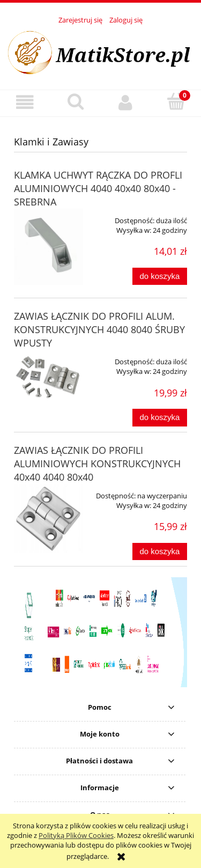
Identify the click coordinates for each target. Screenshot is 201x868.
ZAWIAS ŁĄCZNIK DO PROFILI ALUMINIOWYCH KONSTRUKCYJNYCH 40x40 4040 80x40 (97, 464)
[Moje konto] (126, 103)
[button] (25, 103)
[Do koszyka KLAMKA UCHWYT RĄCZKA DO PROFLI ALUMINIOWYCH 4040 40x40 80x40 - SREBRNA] (160, 277)
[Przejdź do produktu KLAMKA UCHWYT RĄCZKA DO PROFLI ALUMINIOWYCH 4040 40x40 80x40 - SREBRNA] (49, 247)
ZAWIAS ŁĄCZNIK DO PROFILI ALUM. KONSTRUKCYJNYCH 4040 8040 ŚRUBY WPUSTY (99, 329)
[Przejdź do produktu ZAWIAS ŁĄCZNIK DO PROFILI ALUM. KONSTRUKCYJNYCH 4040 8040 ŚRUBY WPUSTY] (49, 378)
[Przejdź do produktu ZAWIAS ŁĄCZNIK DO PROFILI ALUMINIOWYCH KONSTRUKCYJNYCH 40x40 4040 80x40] (49, 518)
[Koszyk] (176, 102)
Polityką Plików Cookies (76, 835)
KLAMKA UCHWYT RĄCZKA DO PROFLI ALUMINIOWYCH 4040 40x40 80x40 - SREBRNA (98, 188)
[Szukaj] (76, 102)
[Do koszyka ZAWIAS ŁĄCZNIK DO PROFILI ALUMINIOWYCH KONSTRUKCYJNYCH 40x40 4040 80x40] (160, 552)
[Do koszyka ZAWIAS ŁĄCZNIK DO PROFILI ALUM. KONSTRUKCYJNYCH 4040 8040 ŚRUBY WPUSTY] (160, 418)
